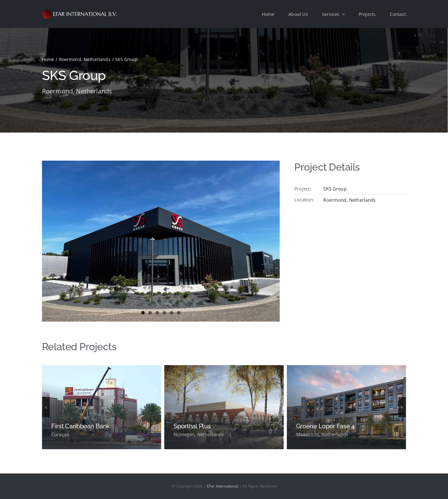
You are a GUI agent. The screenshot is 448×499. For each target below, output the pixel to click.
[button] (46, 407)
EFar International (223, 486)
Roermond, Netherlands (77, 91)
